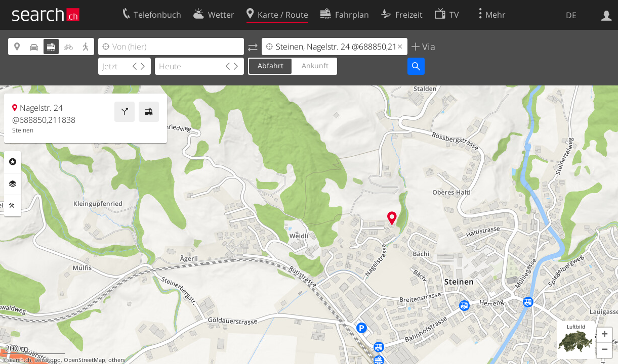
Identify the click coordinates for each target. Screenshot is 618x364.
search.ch (19, 360)
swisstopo (48, 360)
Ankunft (315, 65)
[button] (604, 335)
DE (571, 15)
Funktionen (13, 206)
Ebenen (13, 184)
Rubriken (13, 162)
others (117, 360)
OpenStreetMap (85, 360)
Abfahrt (271, 65)
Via (427, 47)
